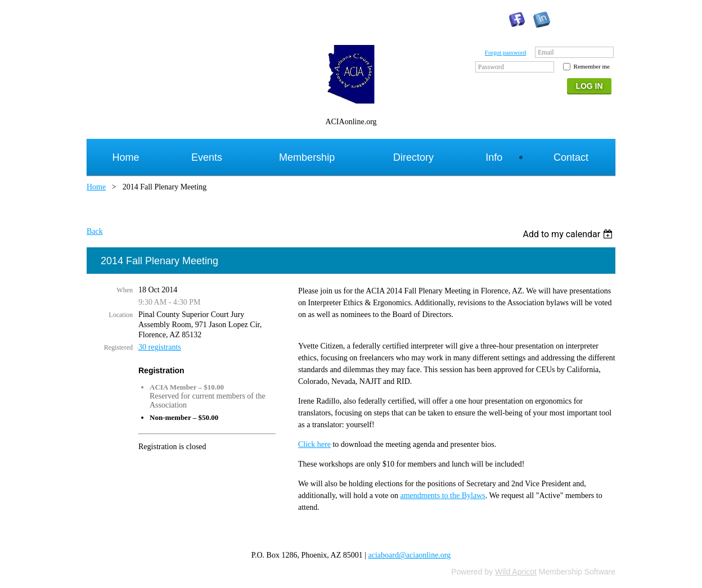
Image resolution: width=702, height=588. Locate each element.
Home (96, 187)
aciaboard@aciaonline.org (410, 555)
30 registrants (160, 347)
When (125, 290)
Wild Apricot (516, 572)
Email (546, 52)
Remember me (592, 66)
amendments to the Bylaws (442, 496)
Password (491, 67)
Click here (314, 444)
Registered (118, 347)
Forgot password (505, 52)
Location (121, 315)
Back (95, 231)
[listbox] (569, 234)
